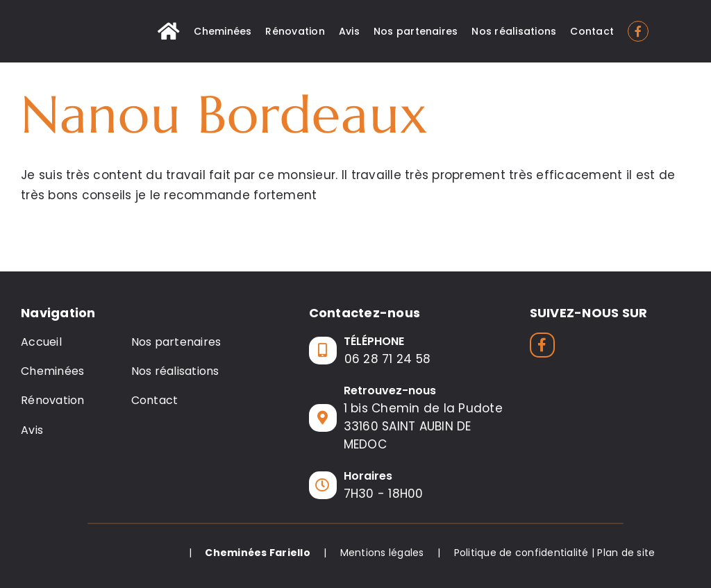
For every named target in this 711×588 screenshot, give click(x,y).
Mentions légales (382, 553)
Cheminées (52, 371)
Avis (32, 430)
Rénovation (53, 400)
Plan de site (626, 553)
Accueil (41, 342)
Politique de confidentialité (521, 553)
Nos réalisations (175, 371)
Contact (155, 400)
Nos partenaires (176, 342)
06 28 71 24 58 (388, 359)
